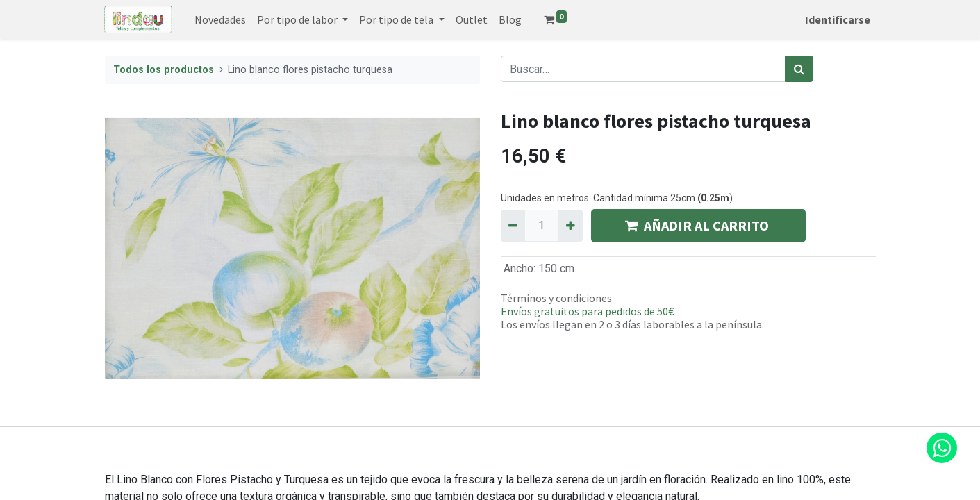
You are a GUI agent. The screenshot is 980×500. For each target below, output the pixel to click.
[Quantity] (542, 226)
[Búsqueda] (799, 69)
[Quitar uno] (513, 226)
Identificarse (838, 19)
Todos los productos (164, 70)
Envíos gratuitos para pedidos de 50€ (587, 311)
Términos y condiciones (556, 298)
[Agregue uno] (571, 226)
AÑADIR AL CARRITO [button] (698, 225)
